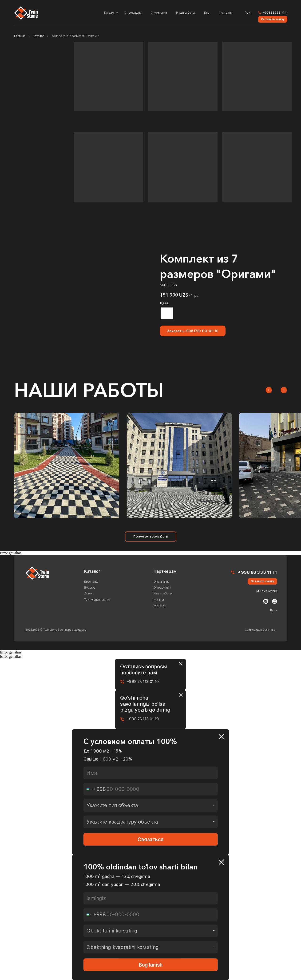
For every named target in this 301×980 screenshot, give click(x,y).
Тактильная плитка (97, 600)
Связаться (151, 839)
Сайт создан (260, 630)
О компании (159, 13)
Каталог (110, 13)
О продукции (133, 13)
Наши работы (185, 13)
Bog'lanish (151, 965)
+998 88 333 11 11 (275, 13)
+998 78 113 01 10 (143, 682)
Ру (247, 13)
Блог (207, 13)
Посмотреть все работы (151, 536)
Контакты (226, 13)
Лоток (88, 594)
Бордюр (90, 588)
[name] (151, 773)
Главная (20, 36)
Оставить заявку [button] (273, 19)
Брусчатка (91, 582)
